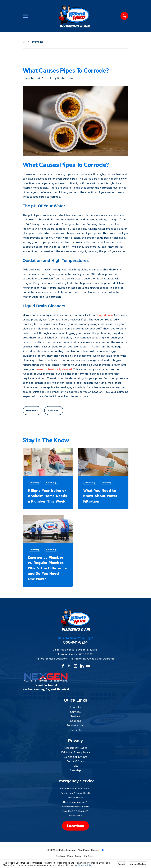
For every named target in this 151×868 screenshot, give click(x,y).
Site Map (75, 770)
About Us (75, 707)
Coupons (75, 721)
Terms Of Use (75, 761)
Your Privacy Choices (91, 850)
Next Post (54, 410)
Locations (75, 826)
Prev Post (32, 410)
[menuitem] (60, 856)
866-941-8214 (75, 642)
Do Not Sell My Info (75, 757)
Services (75, 712)
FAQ (75, 766)
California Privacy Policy (75, 752)
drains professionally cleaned (54, 369)
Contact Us (75, 730)
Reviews (75, 716)
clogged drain (104, 315)
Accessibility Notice (75, 748)
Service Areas (75, 725)
